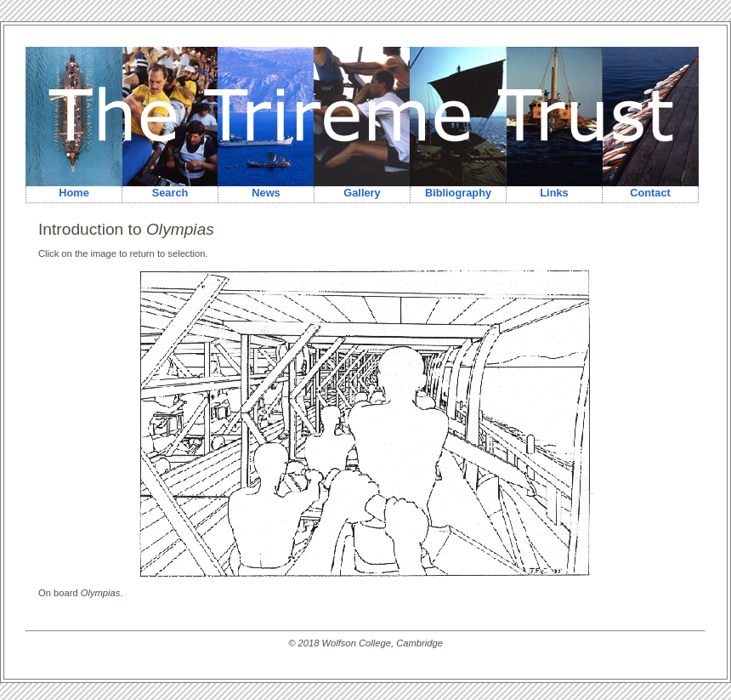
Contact (650, 193)
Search (170, 193)
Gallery (362, 193)
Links (554, 193)
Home (74, 193)
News (266, 193)
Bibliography (458, 193)
